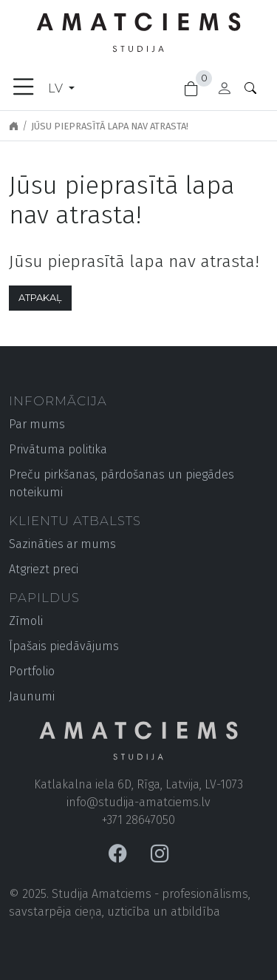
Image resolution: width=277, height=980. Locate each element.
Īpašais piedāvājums (64, 646)
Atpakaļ (40, 298)
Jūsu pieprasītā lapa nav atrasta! (110, 126)
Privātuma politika (58, 449)
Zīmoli (26, 621)
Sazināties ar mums (62, 544)
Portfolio (32, 671)
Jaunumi (32, 696)
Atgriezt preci (44, 569)
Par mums (37, 424)
